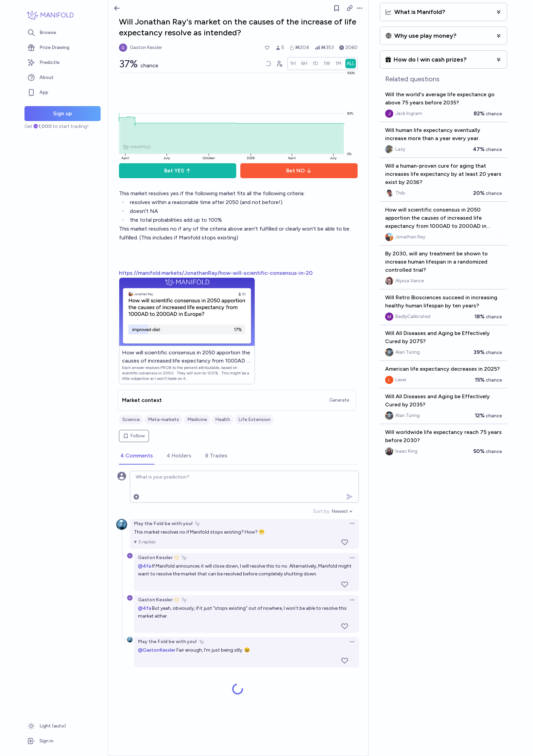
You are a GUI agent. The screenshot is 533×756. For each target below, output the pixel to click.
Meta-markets (164, 419)
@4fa (144, 566)
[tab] (137, 456)
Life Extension (254, 419)
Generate (339, 400)
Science (131, 419)
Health (223, 419)
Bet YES (178, 171)
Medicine (197, 419)
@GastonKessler (157, 650)
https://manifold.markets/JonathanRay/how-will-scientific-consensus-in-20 (216, 273)
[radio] (293, 64)
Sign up (63, 113)
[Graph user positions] (279, 64)
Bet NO (299, 171)
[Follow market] (337, 8)
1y (197, 524)
